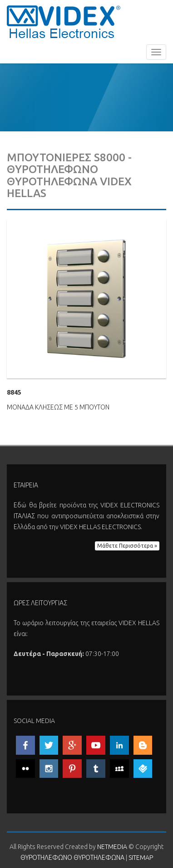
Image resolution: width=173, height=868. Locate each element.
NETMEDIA (112, 847)
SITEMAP (141, 858)
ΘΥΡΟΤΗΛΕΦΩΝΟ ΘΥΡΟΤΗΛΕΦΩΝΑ (64, 22)
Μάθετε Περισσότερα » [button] (127, 546)
